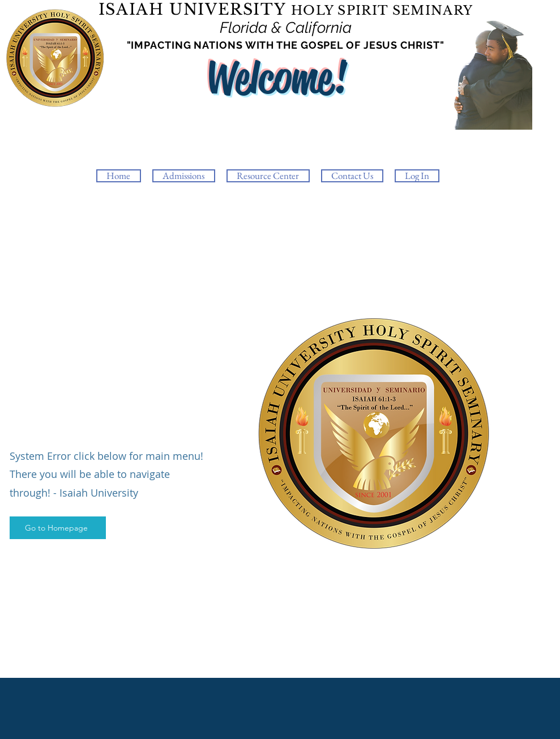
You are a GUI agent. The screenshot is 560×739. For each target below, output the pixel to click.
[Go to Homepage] (58, 528)
